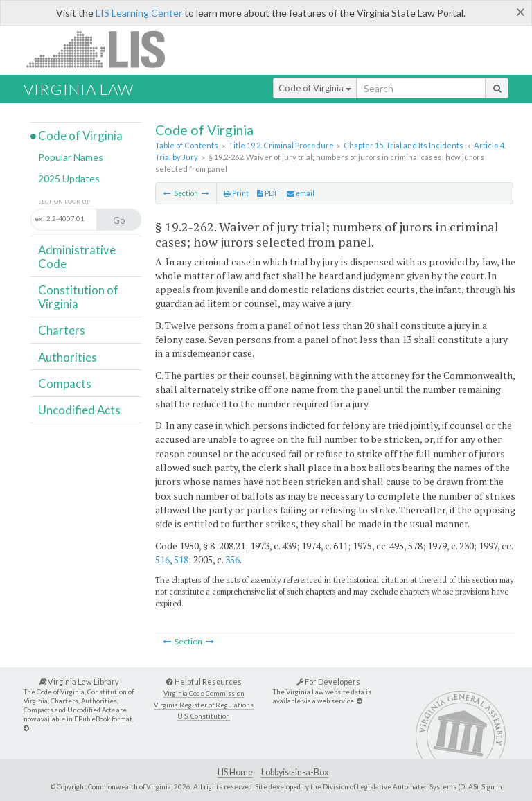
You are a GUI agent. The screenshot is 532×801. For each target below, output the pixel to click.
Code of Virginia (315, 88)
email (301, 193)
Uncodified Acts (79, 410)
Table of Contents (187, 145)
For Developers (328, 681)
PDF (268, 193)
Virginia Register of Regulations (204, 705)
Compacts (65, 384)
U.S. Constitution (204, 716)
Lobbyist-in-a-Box (295, 772)
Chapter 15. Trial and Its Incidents (404, 145)
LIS (104, 49)
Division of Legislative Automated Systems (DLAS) (401, 786)
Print (236, 193)
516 (162, 560)
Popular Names (71, 157)
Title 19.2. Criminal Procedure (281, 145)
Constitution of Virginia (78, 297)
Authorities (68, 357)
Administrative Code (77, 257)
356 (232, 560)
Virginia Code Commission (204, 693)
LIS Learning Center (139, 13)
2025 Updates (69, 178)
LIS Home (235, 772)
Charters (62, 330)
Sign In (492, 786)
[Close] (521, 12)
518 (181, 560)
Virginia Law (79, 89)
